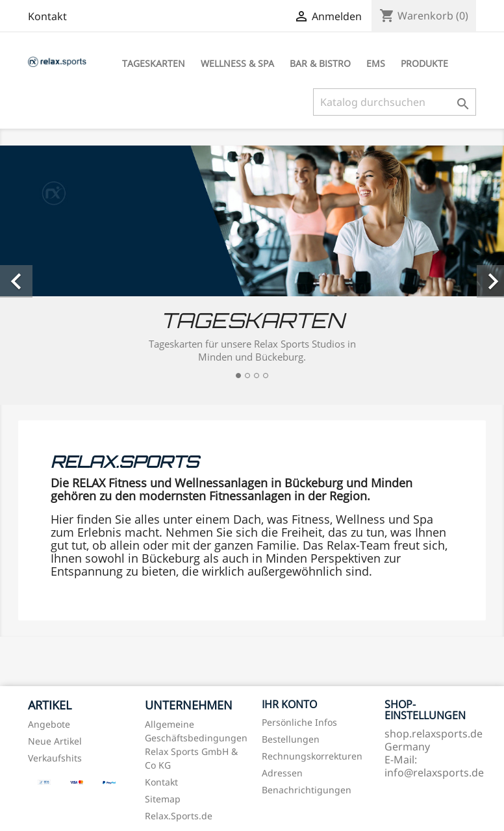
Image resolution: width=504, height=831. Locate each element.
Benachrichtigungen (307, 790)
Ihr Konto (289, 704)
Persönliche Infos (299, 722)
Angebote (49, 724)
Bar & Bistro (320, 63)
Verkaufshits (55, 758)
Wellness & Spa (237, 63)
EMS (376, 63)
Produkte (424, 63)
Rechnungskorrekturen (312, 756)
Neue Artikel (55, 741)
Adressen (282, 773)
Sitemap (163, 799)
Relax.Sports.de (179, 816)
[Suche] (395, 102)
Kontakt (47, 16)
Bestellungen (291, 739)
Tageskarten (154, 63)
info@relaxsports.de (434, 773)
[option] (252, 267)
